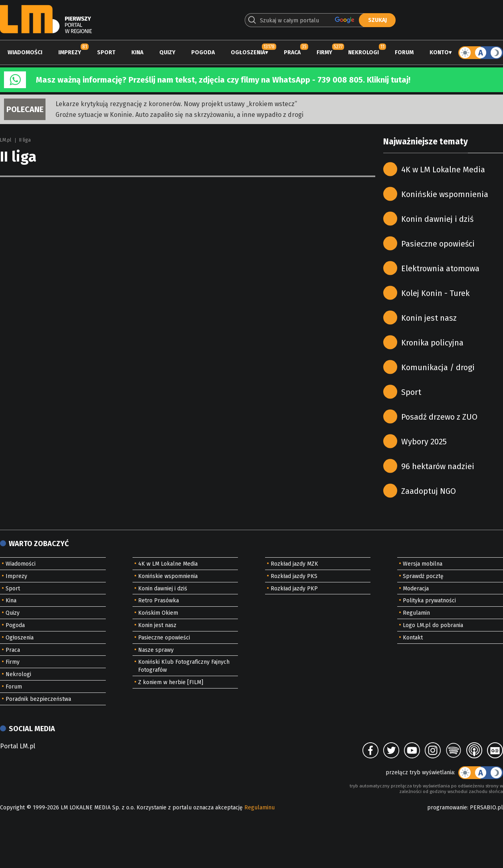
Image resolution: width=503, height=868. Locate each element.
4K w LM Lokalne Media (443, 170)
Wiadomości (25, 52)
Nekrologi (363, 52)
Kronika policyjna (432, 343)
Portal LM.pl (18, 746)
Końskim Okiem (158, 613)
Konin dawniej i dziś (437, 219)
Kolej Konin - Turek (435, 293)
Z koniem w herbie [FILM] (171, 682)
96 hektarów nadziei (438, 466)
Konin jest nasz (429, 318)
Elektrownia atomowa (440, 268)
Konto (439, 52)
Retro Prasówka (158, 601)
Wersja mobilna (423, 564)
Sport (106, 52)
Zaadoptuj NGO (429, 491)
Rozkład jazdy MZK (294, 564)
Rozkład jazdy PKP (294, 589)
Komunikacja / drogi (438, 367)
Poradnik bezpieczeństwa (38, 699)
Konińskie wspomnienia (445, 194)
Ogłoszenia (248, 52)
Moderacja (416, 589)
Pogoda (203, 52)
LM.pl (6, 140)
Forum (404, 52)
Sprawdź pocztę (423, 576)
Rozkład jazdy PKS (294, 576)
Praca (292, 52)
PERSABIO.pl (486, 808)
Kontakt (413, 638)
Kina (137, 52)
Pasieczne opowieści (438, 244)
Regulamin (416, 613)
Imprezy (70, 52)
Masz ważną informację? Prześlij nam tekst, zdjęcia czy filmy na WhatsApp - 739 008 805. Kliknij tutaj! (223, 80)
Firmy (324, 52)
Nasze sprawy (156, 650)
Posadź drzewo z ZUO (439, 417)
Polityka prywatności (429, 601)
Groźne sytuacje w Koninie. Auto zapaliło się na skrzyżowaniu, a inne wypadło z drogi (179, 115)
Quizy (167, 52)
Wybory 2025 (424, 442)
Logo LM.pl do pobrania (433, 625)
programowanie (447, 808)
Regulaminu (259, 808)
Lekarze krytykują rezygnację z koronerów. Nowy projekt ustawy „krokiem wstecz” (176, 104)
